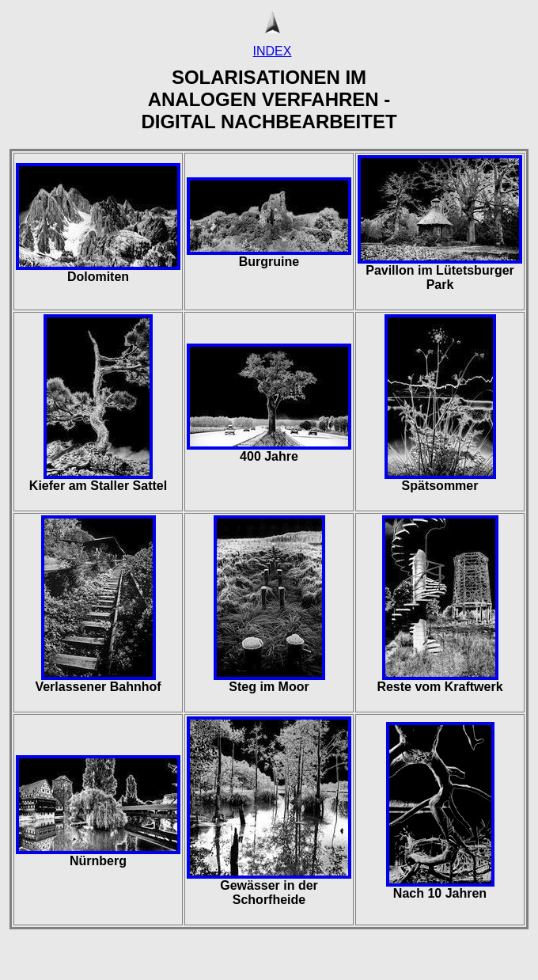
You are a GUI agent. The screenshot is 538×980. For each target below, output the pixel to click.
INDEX (273, 51)
